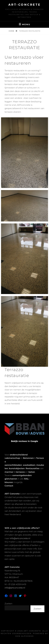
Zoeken (8, 604)
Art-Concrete (25, 5)
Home (12, 31)
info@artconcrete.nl (20, 538)
